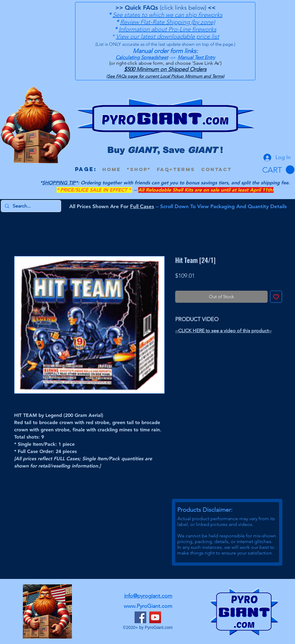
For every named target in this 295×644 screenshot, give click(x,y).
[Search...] (30, 206)
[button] (278, 170)
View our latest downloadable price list (168, 36)
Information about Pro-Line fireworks (168, 29)
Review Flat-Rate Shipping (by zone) (168, 22)
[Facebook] (140, 617)
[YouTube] (155, 617)
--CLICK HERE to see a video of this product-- (223, 331)
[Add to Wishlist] (276, 297)
